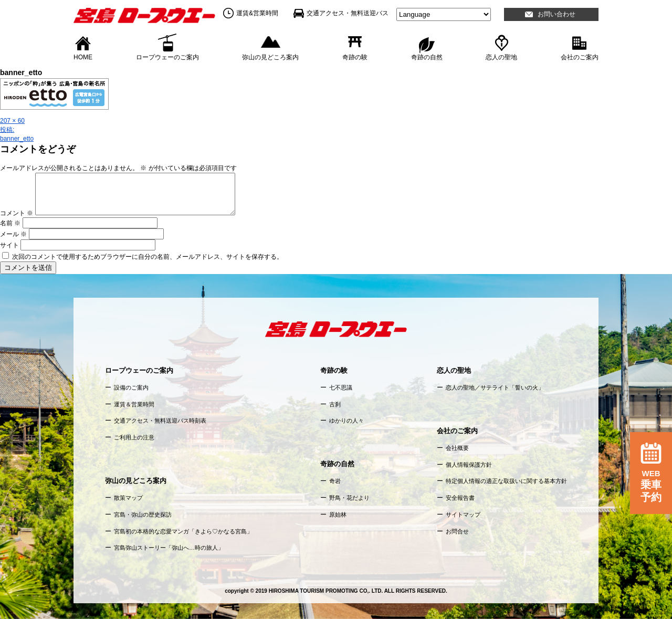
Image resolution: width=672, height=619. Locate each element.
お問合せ (457, 531)
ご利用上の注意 (134, 437)
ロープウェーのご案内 (167, 57)
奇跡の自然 (427, 57)
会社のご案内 (580, 57)
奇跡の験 (355, 57)
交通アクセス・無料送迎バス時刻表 (160, 421)
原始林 (338, 515)
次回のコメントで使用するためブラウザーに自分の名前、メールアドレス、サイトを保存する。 (148, 257)
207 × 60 (12, 121)
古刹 (335, 404)
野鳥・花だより (349, 498)
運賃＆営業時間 (134, 404)
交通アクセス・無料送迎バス (348, 13)
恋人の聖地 (501, 57)
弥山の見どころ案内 (270, 57)
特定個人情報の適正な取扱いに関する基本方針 (506, 481)
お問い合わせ (556, 14)
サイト (9, 245)
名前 (10, 223)
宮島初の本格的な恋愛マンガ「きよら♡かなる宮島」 (183, 531)
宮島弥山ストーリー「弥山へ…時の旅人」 (169, 548)
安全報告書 (460, 498)
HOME (83, 57)
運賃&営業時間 (257, 13)
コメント (17, 213)
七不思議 (341, 387)
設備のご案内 (131, 387)
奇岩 (335, 481)
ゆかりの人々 (346, 421)
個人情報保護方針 (469, 465)
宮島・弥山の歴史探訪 (143, 515)
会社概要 (457, 448)
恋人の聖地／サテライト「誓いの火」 (495, 387)
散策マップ (128, 498)
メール (13, 234)
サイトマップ (463, 515)
